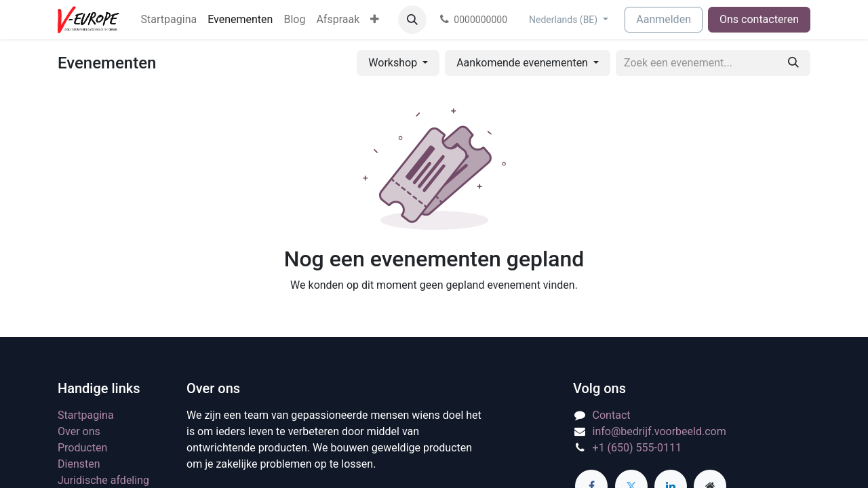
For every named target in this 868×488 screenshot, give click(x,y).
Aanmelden (664, 19)
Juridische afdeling (103, 480)
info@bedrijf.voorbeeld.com (659, 431)
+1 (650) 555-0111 (637, 448)
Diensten (79, 464)
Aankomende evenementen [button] (524, 63)
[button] (412, 20)
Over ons (79, 431)
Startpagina (86, 415)
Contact (612, 415)
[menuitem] (169, 20)
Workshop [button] (394, 63)
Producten (82, 448)
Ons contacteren (759, 19)
